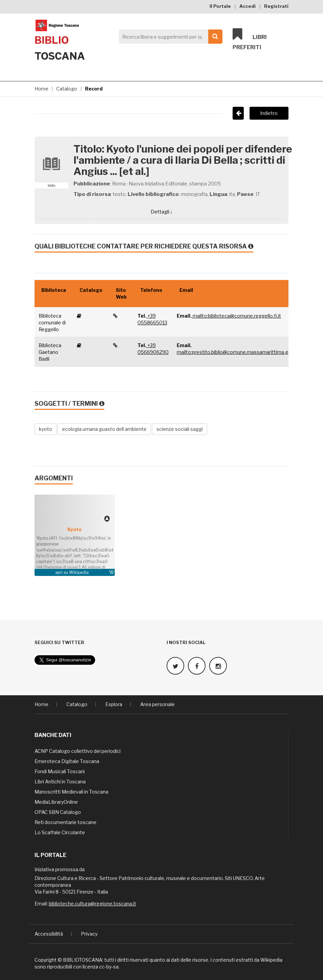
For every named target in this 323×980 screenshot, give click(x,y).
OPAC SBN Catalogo (58, 812)
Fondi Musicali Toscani (60, 771)
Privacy (89, 933)
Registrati (276, 6)
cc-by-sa (109, 966)
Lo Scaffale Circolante (60, 832)
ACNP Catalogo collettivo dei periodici (78, 751)
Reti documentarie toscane (66, 822)
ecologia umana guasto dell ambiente (104, 429)
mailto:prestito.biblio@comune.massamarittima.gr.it (235, 352)
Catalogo (67, 89)
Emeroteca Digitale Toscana (67, 761)
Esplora (114, 704)
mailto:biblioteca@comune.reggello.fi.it (236, 316)
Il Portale (220, 6)
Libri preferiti (250, 39)
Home (41, 89)
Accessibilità (49, 933)
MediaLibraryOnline (56, 802)
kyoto (46, 429)
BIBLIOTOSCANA (83, 959)
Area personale (157, 704)
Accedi (247, 6)
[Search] (169, 37)
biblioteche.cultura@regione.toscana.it (92, 903)
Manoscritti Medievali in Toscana (71, 791)
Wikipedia (79, 572)
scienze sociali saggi (180, 429)
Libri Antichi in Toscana (60, 781)
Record (94, 89)
